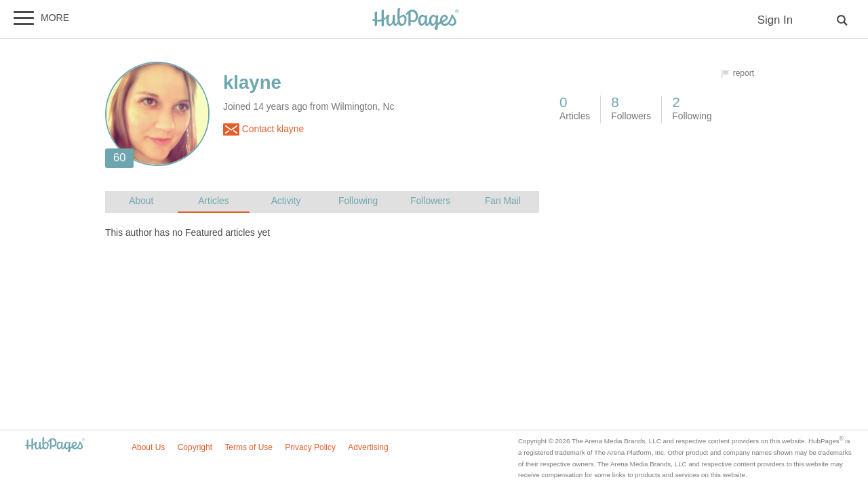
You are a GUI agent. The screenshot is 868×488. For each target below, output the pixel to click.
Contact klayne (263, 129)
